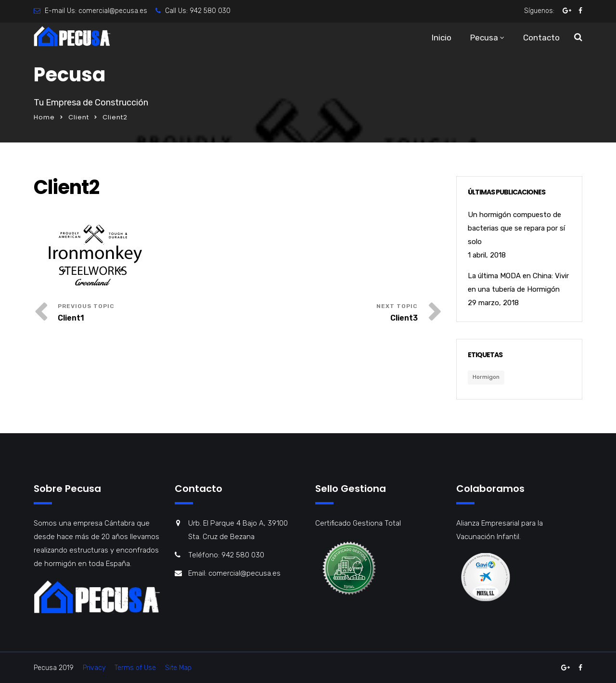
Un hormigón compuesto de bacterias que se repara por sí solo (516, 228)
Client (79, 117)
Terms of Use (135, 668)
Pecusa (484, 38)
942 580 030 (210, 11)
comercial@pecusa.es (113, 11)
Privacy (94, 668)
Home (44, 117)
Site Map (178, 668)
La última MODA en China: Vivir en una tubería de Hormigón (518, 283)
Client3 (404, 318)
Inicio (442, 38)
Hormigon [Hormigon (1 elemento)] (486, 377)
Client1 (71, 318)
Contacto (541, 38)
